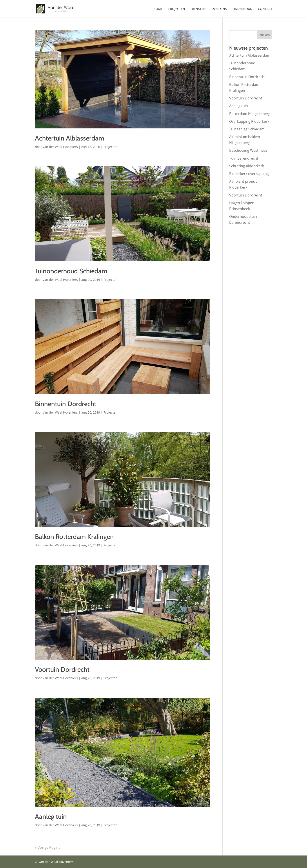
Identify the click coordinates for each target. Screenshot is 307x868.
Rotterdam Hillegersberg (250, 114)
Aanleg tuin (51, 817)
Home (158, 9)
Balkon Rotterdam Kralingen (74, 537)
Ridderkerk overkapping (249, 174)
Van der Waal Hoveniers (60, 147)
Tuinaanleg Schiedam (247, 129)
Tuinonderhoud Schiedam (71, 271)
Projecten (177, 9)
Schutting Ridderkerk (247, 166)
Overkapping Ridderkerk (249, 121)
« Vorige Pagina (48, 847)
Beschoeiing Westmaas (248, 150)
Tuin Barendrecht (244, 158)
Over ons (219, 9)
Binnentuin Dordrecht (66, 404)
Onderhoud (242, 9)
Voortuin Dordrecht (62, 669)
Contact (265, 9)
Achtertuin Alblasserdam (70, 138)
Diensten (198, 9)
